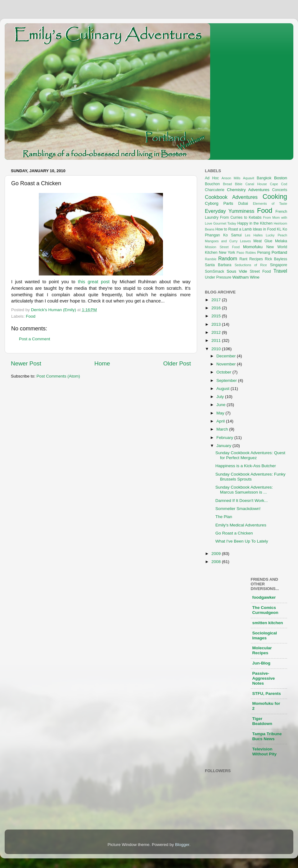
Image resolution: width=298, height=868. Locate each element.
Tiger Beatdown (262, 721)
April (221, 421)
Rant (243, 259)
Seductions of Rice (251, 265)
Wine (255, 277)
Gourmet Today (225, 223)
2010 (217, 349)
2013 (217, 324)
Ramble (211, 259)
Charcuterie (215, 190)
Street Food (260, 271)
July (221, 397)
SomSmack (214, 271)
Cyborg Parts (219, 203)
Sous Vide (237, 271)
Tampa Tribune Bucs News (267, 736)
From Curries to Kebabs (241, 217)
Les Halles (254, 235)
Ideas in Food (264, 229)
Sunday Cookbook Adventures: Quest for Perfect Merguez (250, 455)
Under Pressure (218, 277)
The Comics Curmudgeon (265, 610)
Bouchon (212, 184)
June (221, 405)
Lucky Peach (276, 235)
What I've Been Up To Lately (242, 541)
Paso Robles (246, 253)
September (227, 380)
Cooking (275, 197)
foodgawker (264, 597)
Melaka (281, 241)
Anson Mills (231, 178)
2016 (217, 308)
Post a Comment (35, 339)
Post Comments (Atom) (58, 376)
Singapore (279, 265)
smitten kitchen (268, 623)
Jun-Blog (262, 663)
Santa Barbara (218, 265)
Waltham (240, 277)
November (227, 364)
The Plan (224, 517)
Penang (264, 253)
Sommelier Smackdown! (238, 509)
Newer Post (26, 363)
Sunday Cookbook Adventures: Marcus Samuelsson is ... (244, 490)
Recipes (256, 259)
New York (227, 253)
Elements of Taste (270, 204)
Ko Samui (233, 235)
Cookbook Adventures (231, 197)
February (225, 438)
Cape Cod (279, 184)
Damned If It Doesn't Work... (242, 501)
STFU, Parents (267, 694)
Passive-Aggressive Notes (264, 678)
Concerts (280, 190)
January (224, 446)
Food (31, 316)
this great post (94, 282)
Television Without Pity (265, 752)
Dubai (243, 204)
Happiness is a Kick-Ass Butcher (246, 466)
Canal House (256, 184)
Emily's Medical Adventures (241, 525)
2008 (217, 562)
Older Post (177, 363)
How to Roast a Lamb (234, 229)
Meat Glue (263, 241)
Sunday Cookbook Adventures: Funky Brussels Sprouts (251, 477)
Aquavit (249, 178)
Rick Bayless (276, 259)
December (227, 356)
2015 (217, 316)
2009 (217, 554)
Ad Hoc (212, 178)
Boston (281, 178)
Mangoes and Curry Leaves (228, 241)
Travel (280, 271)
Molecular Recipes (262, 650)
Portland (279, 252)
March (223, 429)
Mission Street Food (222, 247)
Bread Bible (233, 184)
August (223, 389)
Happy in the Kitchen (255, 223)
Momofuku (253, 247)
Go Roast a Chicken (234, 533)
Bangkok (264, 178)
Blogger (182, 845)
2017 (217, 300)
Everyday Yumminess (230, 211)
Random (228, 258)
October (224, 372)
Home (102, 363)
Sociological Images (265, 635)
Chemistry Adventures (248, 190)
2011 (217, 340)
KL (279, 229)
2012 (217, 332)
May (221, 413)
